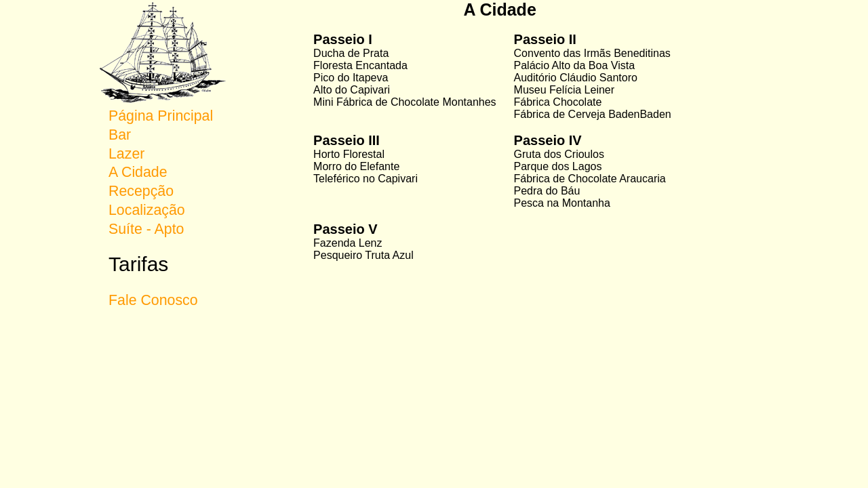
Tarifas (138, 264)
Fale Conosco (153, 300)
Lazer (126, 154)
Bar (120, 135)
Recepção (141, 191)
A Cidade (138, 172)
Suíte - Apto (146, 229)
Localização (147, 210)
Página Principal (161, 116)
